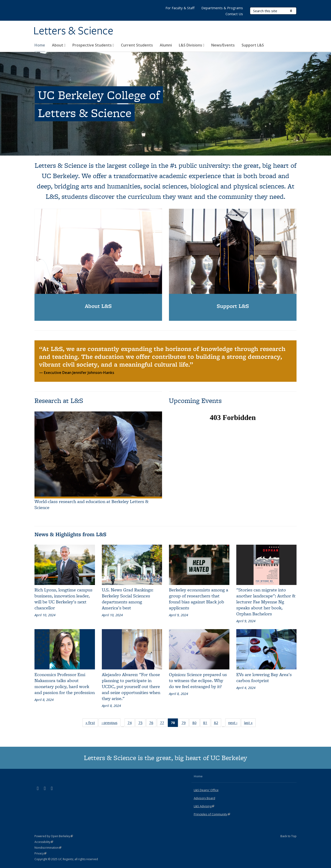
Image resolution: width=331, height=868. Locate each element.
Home (40, 45)
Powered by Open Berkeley (54, 836)
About (59, 45)
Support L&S (253, 45)
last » (250, 723)
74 (131, 723)
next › (234, 723)
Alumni (166, 45)
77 (164, 723)
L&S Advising (204, 806)
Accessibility (44, 842)
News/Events (223, 45)
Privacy (40, 853)
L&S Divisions (192, 45)
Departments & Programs (222, 8)
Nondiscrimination (48, 848)
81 (207, 723)
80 (196, 723)
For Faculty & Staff (180, 8)
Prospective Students (93, 45)
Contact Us (234, 14)
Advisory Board (204, 798)
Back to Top (288, 836)
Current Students (137, 45)
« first (92, 723)
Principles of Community (212, 814)
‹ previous (111, 723)
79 (185, 723)
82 (218, 723)
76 (153, 723)
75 (142, 723)
